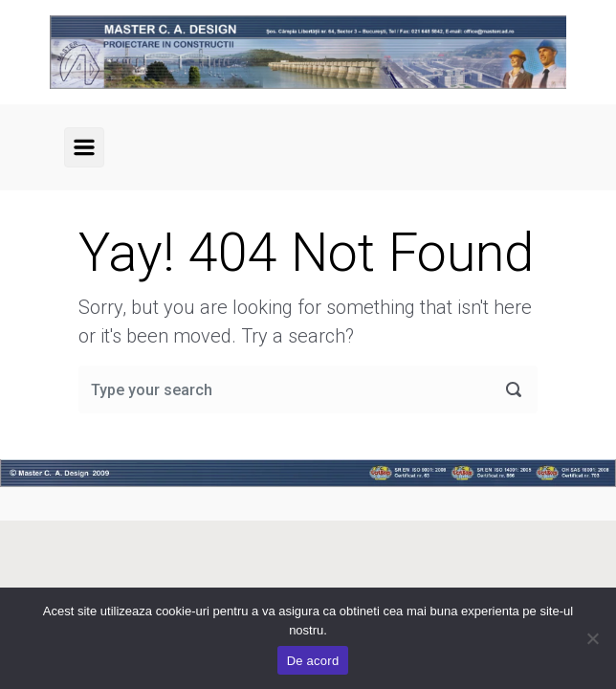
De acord (313, 661)
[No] (592, 638)
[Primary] (84, 147)
